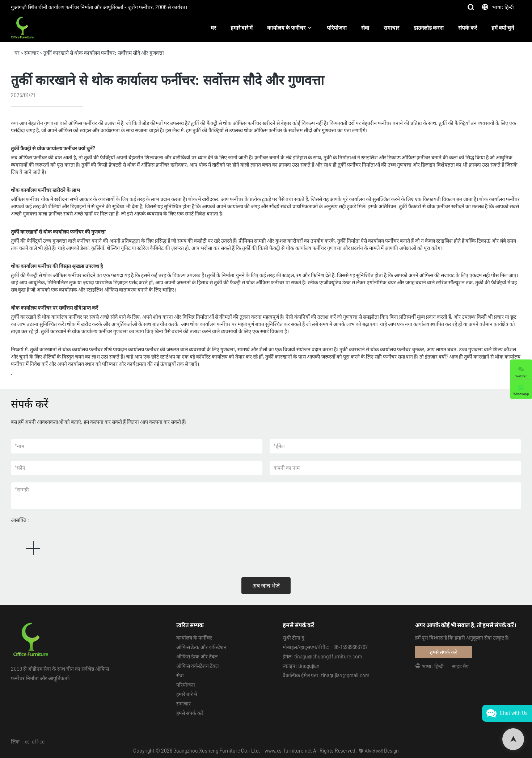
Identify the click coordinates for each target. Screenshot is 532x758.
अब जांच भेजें (266, 585)
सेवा (365, 28)
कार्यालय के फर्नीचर (286, 28)
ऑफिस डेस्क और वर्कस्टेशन (201, 647)
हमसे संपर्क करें (190, 713)
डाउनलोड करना (429, 28)
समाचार (391, 28)
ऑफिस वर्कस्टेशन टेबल (197, 666)
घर (213, 28)
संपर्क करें (468, 28)
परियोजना (337, 28)
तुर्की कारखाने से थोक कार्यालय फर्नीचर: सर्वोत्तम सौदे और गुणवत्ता (104, 53)
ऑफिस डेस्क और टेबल (197, 656)
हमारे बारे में (242, 28)
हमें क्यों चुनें (503, 28)
